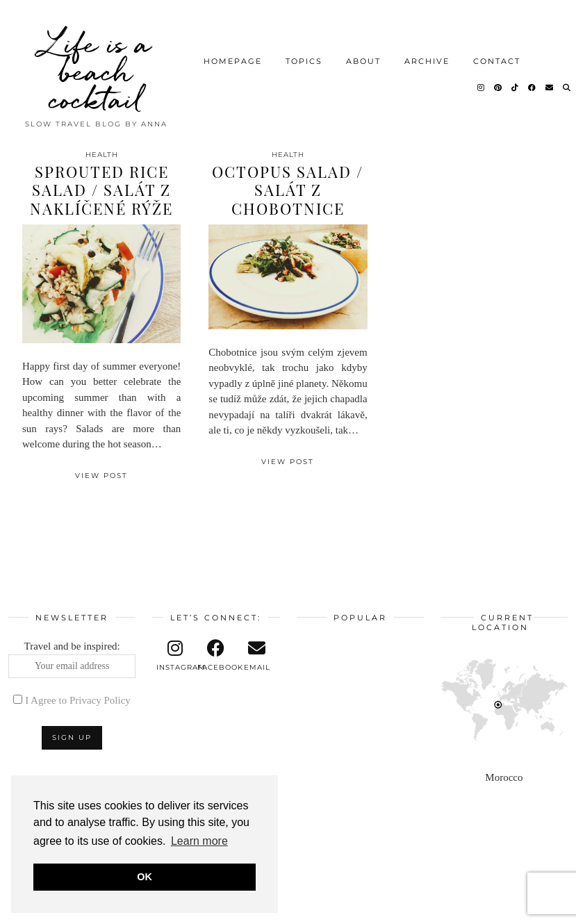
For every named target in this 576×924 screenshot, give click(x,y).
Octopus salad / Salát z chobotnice (288, 190)
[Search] (567, 86)
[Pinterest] (499, 86)
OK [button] (145, 877)
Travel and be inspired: (72, 659)
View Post (101, 476)
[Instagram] (482, 86)
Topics (304, 60)
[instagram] (175, 656)
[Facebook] (533, 86)
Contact (497, 60)
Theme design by (508, 908)
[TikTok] (516, 86)
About (363, 60)
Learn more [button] (199, 841)
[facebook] (216, 656)
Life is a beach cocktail (96, 69)
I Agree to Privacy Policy (78, 700)
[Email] (550, 86)
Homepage (233, 60)
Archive (427, 60)
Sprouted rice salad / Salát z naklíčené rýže (101, 190)
